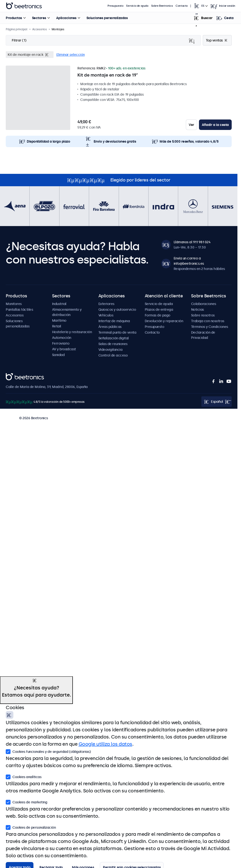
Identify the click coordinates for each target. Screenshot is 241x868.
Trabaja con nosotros (208, 321)
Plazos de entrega (159, 310)
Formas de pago (158, 315)
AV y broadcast (64, 349)
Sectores (39, 18)
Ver (191, 125)
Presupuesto (115, 6)
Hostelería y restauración (72, 332)
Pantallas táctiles (19, 310)
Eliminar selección (71, 55)
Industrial (59, 304)
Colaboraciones (204, 304)
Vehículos (106, 315)
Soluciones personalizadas (107, 18)
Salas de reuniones (113, 344)
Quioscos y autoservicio (117, 310)
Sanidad (58, 355)
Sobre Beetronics (162, 6)
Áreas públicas (110, 327)
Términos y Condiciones (210, 327)
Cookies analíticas (24, 776)
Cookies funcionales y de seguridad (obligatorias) (48, 751)
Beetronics (14, 376)
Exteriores (106, 304)
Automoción (62, 338)
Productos (14, 18)
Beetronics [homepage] (24, 6)
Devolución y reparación (164, 321)
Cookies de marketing (26, 802)
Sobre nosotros (203, 315)
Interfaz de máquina (114, 321)
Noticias (198, 310)
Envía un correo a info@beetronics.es (189, 261)
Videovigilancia (110, 350)
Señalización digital (114, 338)
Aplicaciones (66, 18)
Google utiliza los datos (105, 744)
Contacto (182, 6)
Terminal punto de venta (117, 332)
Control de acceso (113, 355)
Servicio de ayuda (137, 6)
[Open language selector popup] (201, 6)
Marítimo (59, 320)
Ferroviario (61, 343)
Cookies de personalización (31, 827)
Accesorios (15, 315)
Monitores (14, 304)
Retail (57, 326)
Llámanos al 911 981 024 (192, 242)
